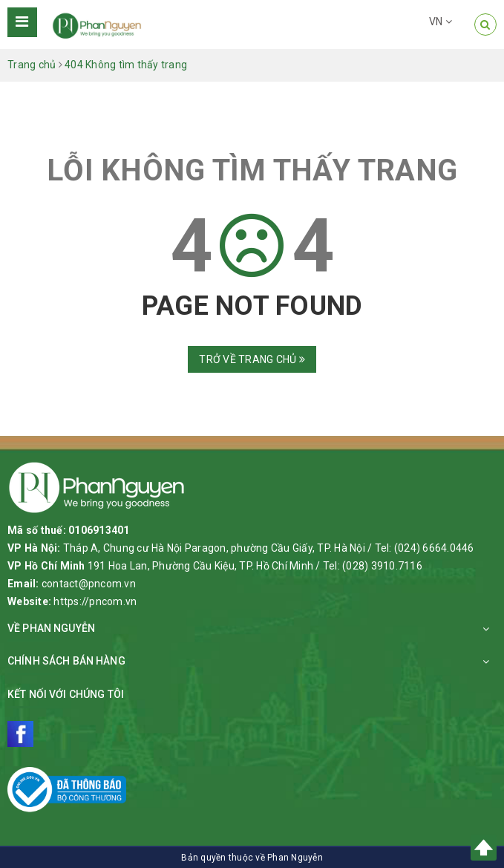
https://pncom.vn (95, 601)
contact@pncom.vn (89, 584)
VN (441, 22)
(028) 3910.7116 (382, 566)
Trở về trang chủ (252, 359)
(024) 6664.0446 (434, 548)
